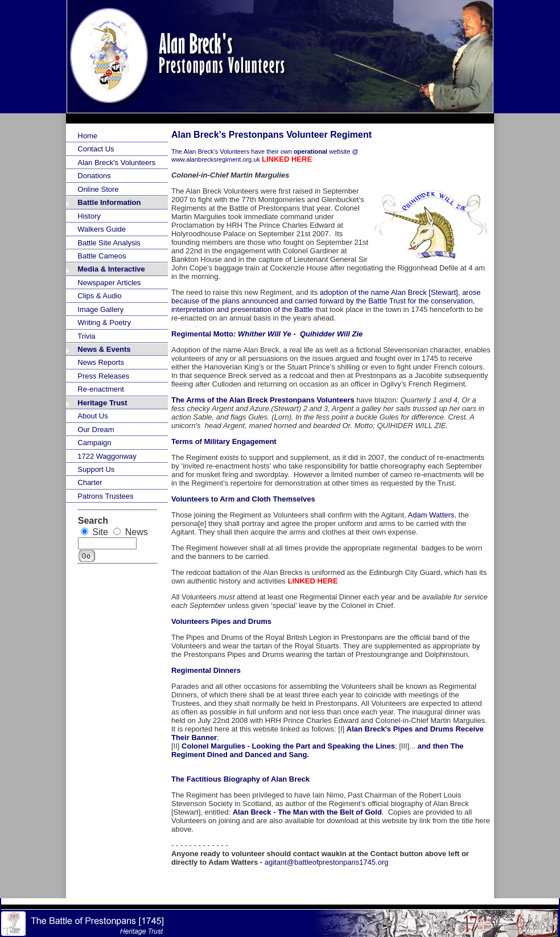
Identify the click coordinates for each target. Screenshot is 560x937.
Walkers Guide (102, 229)
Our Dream (96, 430)
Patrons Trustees (105, 496)
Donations (94, 176)
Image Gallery (100, 309)
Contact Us (96, 149)
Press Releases (103, 376)
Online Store (98, 189)
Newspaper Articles (109, 283)
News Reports (101, 362)
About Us (92, 416)
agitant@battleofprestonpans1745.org (327, 862)
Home (87, 136)
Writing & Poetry (104, 322)
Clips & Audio (99, 296)
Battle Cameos (102, 256)
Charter (90, 482)
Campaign (94, 443)
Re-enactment (101, 389)
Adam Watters (431, 515)
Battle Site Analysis (109, 243)
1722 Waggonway (107, 456)
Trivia (86, 336)
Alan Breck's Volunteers (116, 163)
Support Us (96, 469)
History (89, 216)
